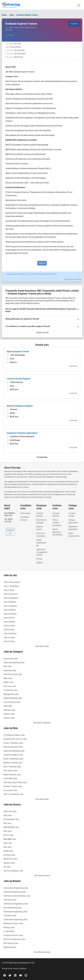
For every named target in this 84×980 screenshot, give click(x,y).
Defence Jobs (9, 714)
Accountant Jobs (11, 790)
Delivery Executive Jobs (13, 747)
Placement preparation (73, 528)
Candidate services (24, 519)
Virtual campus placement (57, 523)
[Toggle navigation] (79, 5)
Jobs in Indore (9, 626)
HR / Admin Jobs (11, 771)
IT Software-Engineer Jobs (14, 735)
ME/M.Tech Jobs (11, 859)
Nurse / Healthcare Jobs (13, 759)
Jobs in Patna (9, 641)
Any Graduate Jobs (11, 819)
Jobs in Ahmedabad (12, 582)
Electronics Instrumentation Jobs (17, 896)
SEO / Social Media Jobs (14, 794)
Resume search (40, 528)
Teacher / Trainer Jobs (13, 786)
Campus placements (73, 521)
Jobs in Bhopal (10, 610)
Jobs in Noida (9, 622)
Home (4, 15)
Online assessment (41, 543)
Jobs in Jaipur (9, 638)
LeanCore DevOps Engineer (19, 379)
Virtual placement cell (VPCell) (57, 532)
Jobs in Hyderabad (11, 586)
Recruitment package (41, 521)
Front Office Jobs (11, 778)
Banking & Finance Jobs (13, 923)
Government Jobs (11, 659)
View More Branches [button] (42, 952)
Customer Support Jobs (13, 755)
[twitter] (10, 975)
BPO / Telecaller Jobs (12, 767)
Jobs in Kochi (9, 618)
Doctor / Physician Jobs (13, 743)
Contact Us (10, 532)
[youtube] (21, 975)
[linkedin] (15, 975)
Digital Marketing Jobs (13, 698)
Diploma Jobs (9, 863)
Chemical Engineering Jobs (15, 892)
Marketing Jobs (10, 947)
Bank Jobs (8, 706)
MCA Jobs (8, 843)
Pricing (39, 559)
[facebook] (5, 975)
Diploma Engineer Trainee (18, 352)
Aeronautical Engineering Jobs (16, 888)
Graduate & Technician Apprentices (22, 433)
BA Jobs (7, 867)
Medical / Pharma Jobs (13, 763)
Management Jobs (11, 694)
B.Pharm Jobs (9, 855)
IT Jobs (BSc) (9, 931)
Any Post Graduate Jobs (13, 871)
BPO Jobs (8, 666)
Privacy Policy (7, 969)
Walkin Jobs (9, 682)
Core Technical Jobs (12, 702)
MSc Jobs (8, 815)
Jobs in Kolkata (10, 602)
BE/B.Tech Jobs (10, 811)
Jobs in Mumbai (10, 634)
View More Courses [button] (42, 876)
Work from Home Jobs (13, 674)
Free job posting (40, 515)
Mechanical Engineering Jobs (15, 912)
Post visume (25, 513)
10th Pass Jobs (10, 900)
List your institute (56, 515)
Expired (74, 24)
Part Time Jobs (10, 686)
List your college (72, 515)
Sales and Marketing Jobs (14, 663)
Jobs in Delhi (9, 630)
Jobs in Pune (9, 590)
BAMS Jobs (8, 851)
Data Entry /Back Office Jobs (15, 782)
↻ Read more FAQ (42, 333)
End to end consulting (41, 535)
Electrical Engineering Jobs (15, 939)
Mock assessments (74, 535)
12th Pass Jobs (10, 916)
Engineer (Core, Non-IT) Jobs (15, 739)
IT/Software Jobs (11, 690)
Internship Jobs (10, 670)
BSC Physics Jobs (11, 943)
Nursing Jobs (9, 927)
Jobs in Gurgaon (10, 606)
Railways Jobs (9, 710)
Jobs (12, 15)
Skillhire (40, 563)
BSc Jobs (7, 847)
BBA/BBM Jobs (10, 839)
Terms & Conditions (20, 969)
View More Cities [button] (42, 646)
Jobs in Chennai (10, 614)
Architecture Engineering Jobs (16, 904)
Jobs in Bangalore (11, 598)
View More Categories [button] (42, 723)
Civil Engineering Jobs (13, 908)
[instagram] (26, 975)
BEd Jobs (7, 823)
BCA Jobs (8, 831)
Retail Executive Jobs (12, 775)
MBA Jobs (8, 678)
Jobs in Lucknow (10, 594)
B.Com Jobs (9, 835)
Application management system (42, 552)
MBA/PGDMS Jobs (11, 827)
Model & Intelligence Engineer (20, 406)
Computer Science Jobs (13, 935)
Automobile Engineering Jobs (15, 920)
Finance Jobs (9, 718)
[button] (42, 311)
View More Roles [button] (42, 799)
